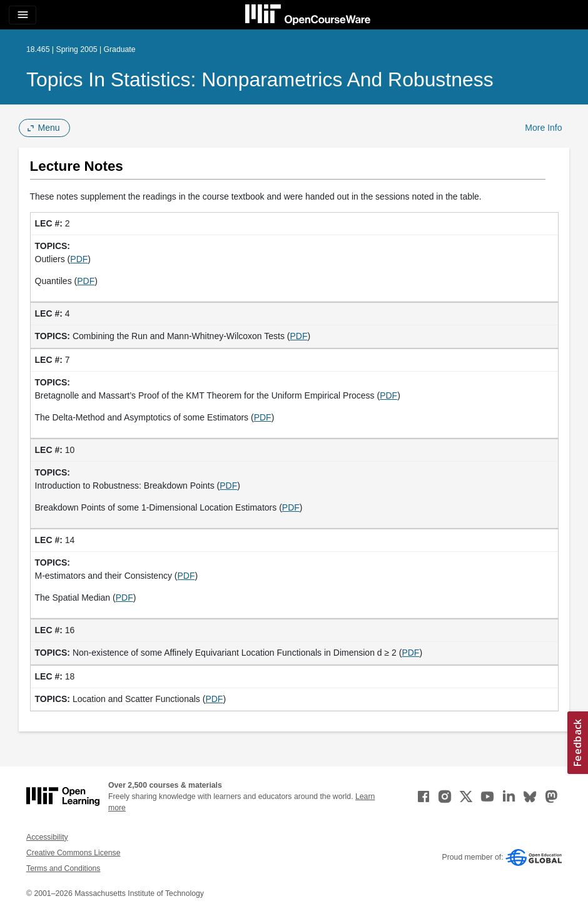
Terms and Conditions (63, 868)
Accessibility (47, 837)
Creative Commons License (73, 853)
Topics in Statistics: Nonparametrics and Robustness (260, 79)
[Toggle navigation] (23, 15)
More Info (543, 128)
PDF (79, 259)
